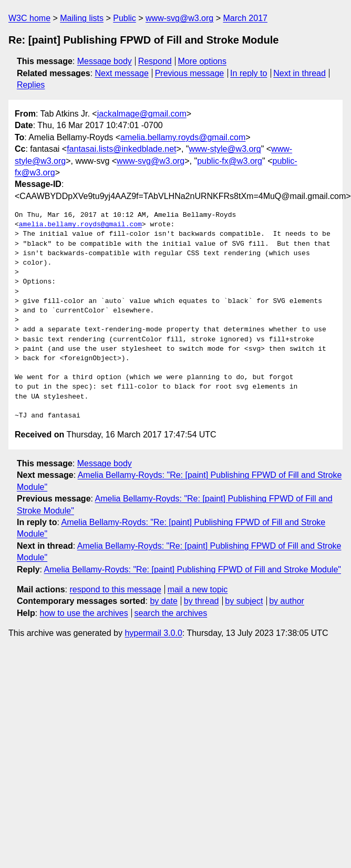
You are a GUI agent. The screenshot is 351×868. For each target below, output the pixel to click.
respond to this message (115, 589)
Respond (155, 61)
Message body (105, 61)
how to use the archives (84, 613)
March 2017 (245, 18)
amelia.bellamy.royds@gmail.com (183, 137)
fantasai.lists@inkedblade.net (121, 149)
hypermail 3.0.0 (153, 633)
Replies (31, 85)
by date (163, 601)
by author (287, 601)
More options (203, 61)
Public (125, 18)
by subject (244, 601)
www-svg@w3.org (179, 18)
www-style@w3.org (225, 149)
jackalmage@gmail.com (142, 114)
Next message (122, 73)
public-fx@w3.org (230, 161)
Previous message (190, 73)
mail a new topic (198, 589)
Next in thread (300, 73)
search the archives (171, 613)
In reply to (249, 73)
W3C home (29, 18)
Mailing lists (82, 18)
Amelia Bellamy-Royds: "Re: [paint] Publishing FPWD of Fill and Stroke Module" (193, 569)
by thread (202, 601)
